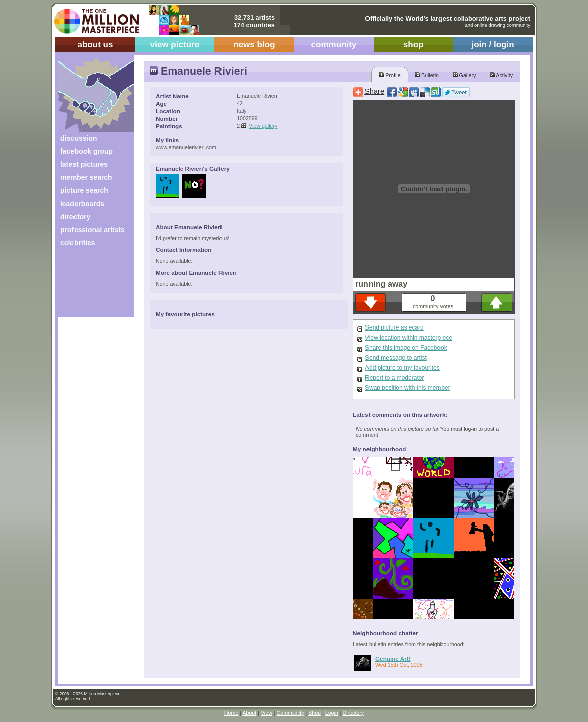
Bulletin (427, 75)
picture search (84, 190)
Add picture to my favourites (402, 368)
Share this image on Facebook (406, 348)
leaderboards (82, 204)
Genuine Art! (393, 658)
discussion (79, 138)
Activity (501, 75)
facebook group (87, 151)
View (267, 713)
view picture (175, 45)
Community (290, 713)
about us (95, 45)
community (334, 45)
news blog (254, 45)
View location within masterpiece (409, 338)
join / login (493, 45)
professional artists (93, 230)
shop (414, 45)
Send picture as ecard (394, 327)
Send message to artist (396, 358)
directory (75, 217)
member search (86, 177)
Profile (389, 75)
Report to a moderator (394, 378)
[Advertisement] (89, 286)
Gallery (464, 75)
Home (231, 713)
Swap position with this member (408, 388)
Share (374, 91)
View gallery (263, 126)
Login (332, 713)
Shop (314, 713)
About (249, 713)
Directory (354, 713)
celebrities (78, 243)
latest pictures (84, 164)
